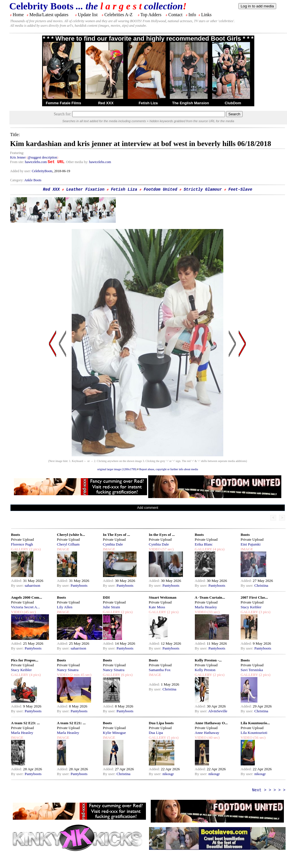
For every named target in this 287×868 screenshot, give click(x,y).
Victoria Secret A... (26, 607)
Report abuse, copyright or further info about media (169, 469)
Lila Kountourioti (254, 733)
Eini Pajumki (251, 544)
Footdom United (160, 190)
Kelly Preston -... (208, 660)
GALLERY (20, 549)
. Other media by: (77, 162)
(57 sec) (167, 549)
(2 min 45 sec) (80, 675)
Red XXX (106, 103)
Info (192, 15)
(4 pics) (218, 549)
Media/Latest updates (49, 15)
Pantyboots (79, 585)
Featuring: (17, 153)
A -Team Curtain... (210, 597)
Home (18, 15)
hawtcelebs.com (36, 162)
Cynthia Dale (113, 544)
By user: (18, 585)
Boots (16, 535)
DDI (106, 597)
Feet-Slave (240, 190)
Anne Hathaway (207, 733)
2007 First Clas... (254, 597)
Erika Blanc (204, 544)
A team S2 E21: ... (71, 723)
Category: (17, 180)
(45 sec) (29, 612)
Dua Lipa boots (161, 723)
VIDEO (155, 549)
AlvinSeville (218, 711)
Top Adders (151, 15)
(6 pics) (126, 675)
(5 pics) (172, 737)
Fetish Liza (148, 103)
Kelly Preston (205, 670)
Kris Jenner (18, 157)
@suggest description (42, 157)
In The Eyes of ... (117, 535)
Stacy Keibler (251, 607)
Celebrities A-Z (118, 15)
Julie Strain (112, 607)
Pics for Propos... (25, 660)
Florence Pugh (22, 544)
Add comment (148, 508)
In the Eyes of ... (162, 535)
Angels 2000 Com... (27, 597)
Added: (17, 581)
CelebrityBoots (42, 171)
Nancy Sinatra (68, 670)
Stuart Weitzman (163, 597)
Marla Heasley (206, 607)
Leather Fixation (85, 190)
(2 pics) (34, 549)
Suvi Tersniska (252, 670)
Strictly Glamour (203, 190)
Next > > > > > (269, 790)
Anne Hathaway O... (211, 723)
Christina (261, 585)
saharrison (33, 585)
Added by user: (21, 171)
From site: (17, 162)
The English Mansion (191, 103)
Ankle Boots (33, 180)
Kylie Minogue (114, 733)
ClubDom (233, 103)
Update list (88, 15)
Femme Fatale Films (63, 103)
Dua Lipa (156, 733)
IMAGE (63, 549)
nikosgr (168, 774)
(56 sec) (259, 737)
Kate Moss (157, 607)
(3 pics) (264, 612)
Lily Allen (65, 607)
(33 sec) (213, 612)
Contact (175, 15)
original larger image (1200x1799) (117, 469)
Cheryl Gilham (68, 544)
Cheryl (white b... (71, 535)
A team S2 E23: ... (25, 723)
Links (206, 15)
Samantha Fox (160, 670)
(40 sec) (213, 737)
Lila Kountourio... (255, 723)
